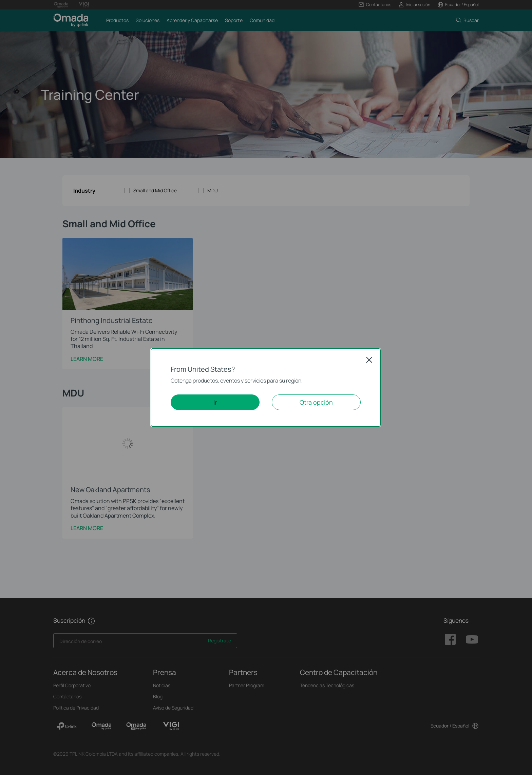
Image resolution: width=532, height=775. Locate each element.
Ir (215, 402)
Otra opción (316, 402)
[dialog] (266, 387)
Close (369, 360)
